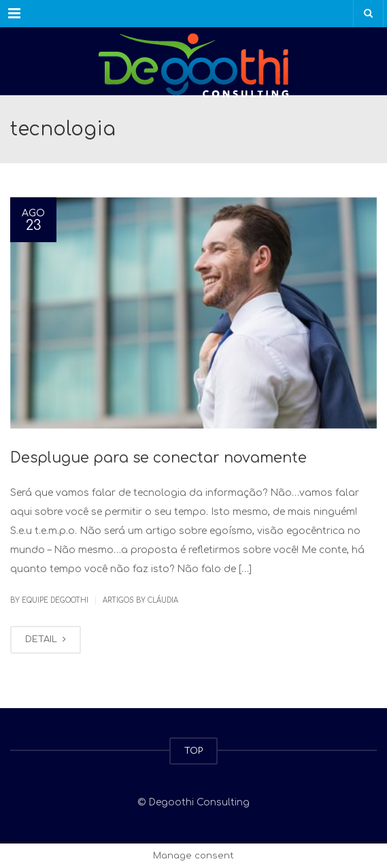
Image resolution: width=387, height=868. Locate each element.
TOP (193, 751)
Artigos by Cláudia (140, 600)
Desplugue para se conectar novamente (158, 458)
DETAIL (46, 639)
